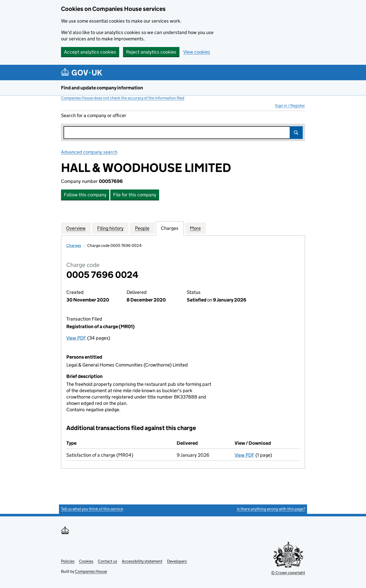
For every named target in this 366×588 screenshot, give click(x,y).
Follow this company (85, 195)
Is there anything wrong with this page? (271, 509)
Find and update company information (102, 88)
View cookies (197, 52)
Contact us (108, 561)
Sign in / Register (290, 106)
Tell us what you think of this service (92, 509)
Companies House (91, 571)
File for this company (135, 195)
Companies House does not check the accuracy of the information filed (123, 98)
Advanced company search (89, 152)
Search (296, 133)
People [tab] (142, 228)
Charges (74, 245)
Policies (68, 561)
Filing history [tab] (110, 228)
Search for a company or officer (94, 115)
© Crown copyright (288, 573)
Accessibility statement (142, 561)
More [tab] (195, 228)
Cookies (86, 561)
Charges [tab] (170, 228)
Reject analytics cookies (151, 52)
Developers (177, 561)
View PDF (76, 338)
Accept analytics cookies (90, 52)
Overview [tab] (76, 228)
